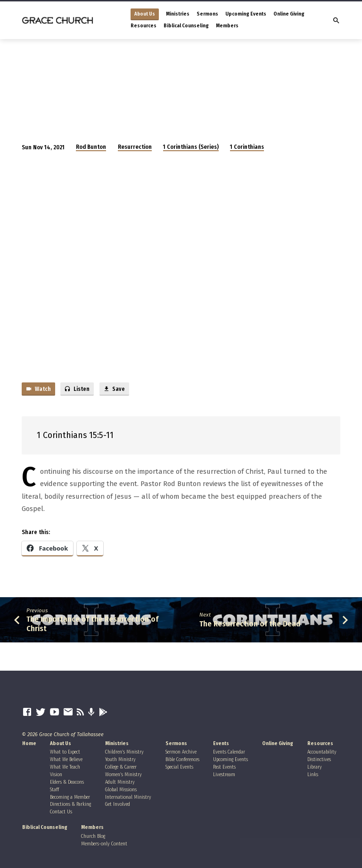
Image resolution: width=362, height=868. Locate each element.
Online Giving (289, 14)
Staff (54, 790)
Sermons (207, 14)
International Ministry (128, 797)
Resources (144, 26)
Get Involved (118, 804)
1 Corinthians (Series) (191, 147)
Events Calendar (229, 752)
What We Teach (65, 767)
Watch (38, 389)
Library (315, 767)
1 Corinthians (247, 147)
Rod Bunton (91, 147)
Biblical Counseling (186, 26)
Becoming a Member (70, 797)
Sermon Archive (181, 752)
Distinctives (319, 759)
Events (221, 743)
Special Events (179, 767)
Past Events (224, 767)
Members (227, 26)
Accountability (322, 752)
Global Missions (121, 790)
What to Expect (65, 752)
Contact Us (61, 812)
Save (114, 389)
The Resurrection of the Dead (250, 624)
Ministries (178, 14)
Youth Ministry (120, 759)
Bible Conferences (182, 759)
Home (29, 743)
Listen (77, 389)
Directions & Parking (70, 804)
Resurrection (135, 147)
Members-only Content (104, 844)
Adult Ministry (120, 782)
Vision (56, 775)
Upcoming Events (246, 14)
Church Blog (93, 836)
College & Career (121, 767)
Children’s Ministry (124, 752)
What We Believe (66, 759)
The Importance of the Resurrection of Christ (92, 623)
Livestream (224, 775)
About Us (145, 14)
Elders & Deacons (67, 782)
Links (313, 775)
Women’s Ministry (123, 775)
